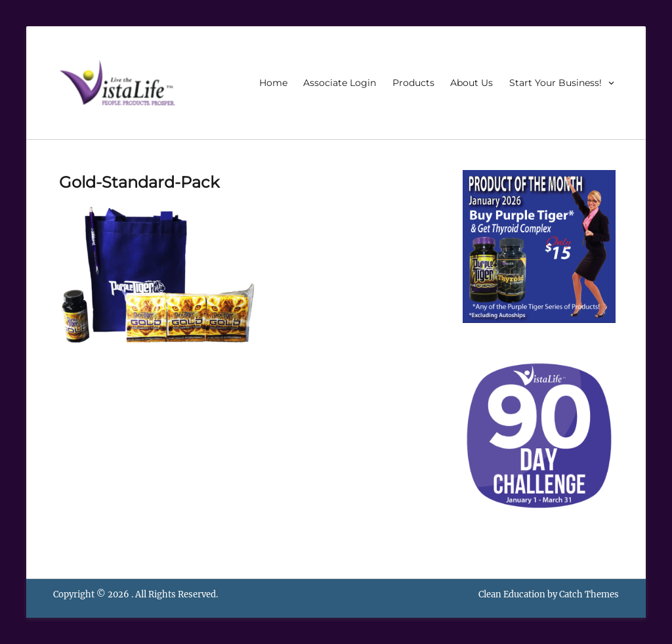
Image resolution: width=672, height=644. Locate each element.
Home (273, 83)
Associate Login (340, 83)
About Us (472, 83)
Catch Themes (589, 594)
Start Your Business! (556, 83)
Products (413, 83)
